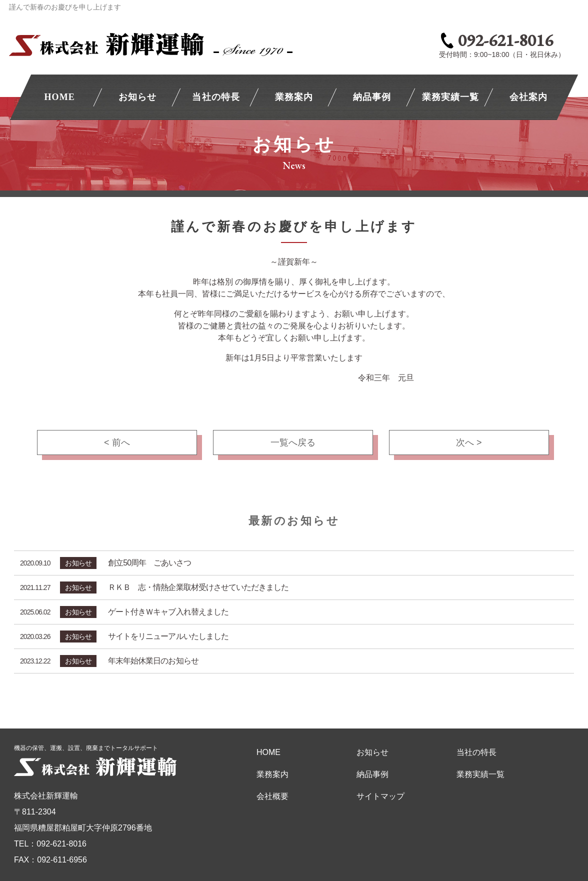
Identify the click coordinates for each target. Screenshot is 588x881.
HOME (59, 97)
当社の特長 (216, 97)
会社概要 (272, 796)
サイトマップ (380, 796)
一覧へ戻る (293, 442)
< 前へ (117, 442)
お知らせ (137, 97)
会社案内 (528, 97)
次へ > (469, 442)
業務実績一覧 (450, 97)
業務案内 (294, 97)
